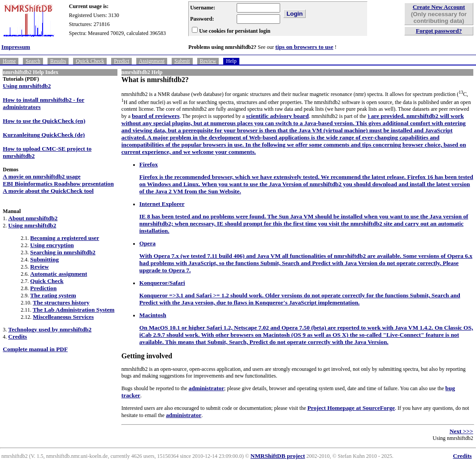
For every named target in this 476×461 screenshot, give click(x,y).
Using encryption (52, 245)
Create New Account (439, 7)
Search (33, 61)
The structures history (61, 302)
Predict (121, 61)
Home (9, 61)
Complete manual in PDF (35, 349)
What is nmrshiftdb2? (155, 80)
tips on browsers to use (304, 47)
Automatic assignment (58, 274)
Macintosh (153, 315)
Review (208, 61)
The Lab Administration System (74, 310)
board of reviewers (156, 116)
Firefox (149, 164)
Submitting (44, 259)
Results (58, 61)
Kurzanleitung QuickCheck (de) (44, 135)
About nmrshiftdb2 (33, 218)
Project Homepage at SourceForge (351, 408)
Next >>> (461, 431)
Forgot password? (439, 31)
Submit (182, 61)
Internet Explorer (162, 204)
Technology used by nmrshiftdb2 (50, 329)
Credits (17, 337)
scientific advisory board (277, 116)
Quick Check (90, 61)
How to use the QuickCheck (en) (44, 121)
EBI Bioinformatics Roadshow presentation (58, 184)
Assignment (152, 61)
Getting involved (147, 356)
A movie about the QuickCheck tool (48, 191)
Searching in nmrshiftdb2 (63, 252)
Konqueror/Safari (162, 283)
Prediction (43, 288)
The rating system (53, 295)
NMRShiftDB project (278, 456)
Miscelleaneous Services (63, 317)
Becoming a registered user (65, 238)
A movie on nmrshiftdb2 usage (41, 176)
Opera (147, 243)
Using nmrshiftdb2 (27, 86)
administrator (206, 388)
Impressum (16, 47)
